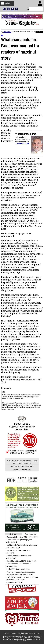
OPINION (24, 467)
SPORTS (18, 467)
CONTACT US (26, 470)
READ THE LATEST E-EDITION (22, 464)
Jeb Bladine (7, 32)
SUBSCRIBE (11, 461)
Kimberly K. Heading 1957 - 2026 (20, 537)
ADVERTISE (19, 461)
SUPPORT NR (17, 470)
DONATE (34, 461)
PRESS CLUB (27, 461)
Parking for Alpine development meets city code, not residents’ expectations (22, 580)
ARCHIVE (31, 467)
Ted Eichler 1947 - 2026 (16, 569)
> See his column (22, 143)
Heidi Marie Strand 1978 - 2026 (19, 561)
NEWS (13, 467)
